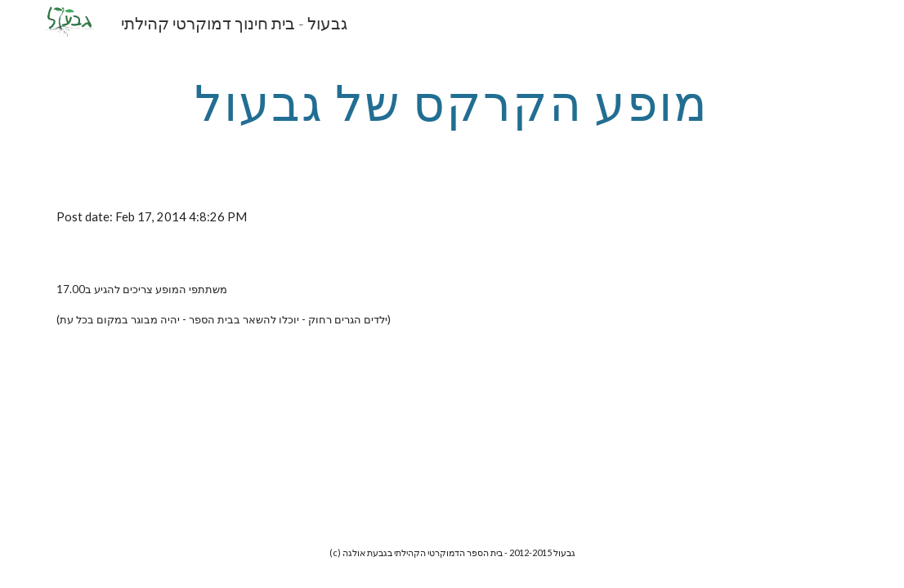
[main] (452, 102)
